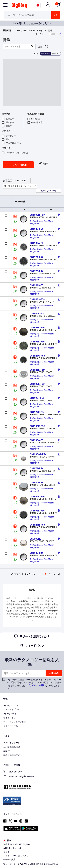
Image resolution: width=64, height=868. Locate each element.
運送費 (6, 751)
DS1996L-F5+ (37, 342)
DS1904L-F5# (37, 313)
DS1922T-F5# (37, 398)
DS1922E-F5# (37, 412)
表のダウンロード (49, 191)
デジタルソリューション (15, 722)
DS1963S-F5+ (37, 299)
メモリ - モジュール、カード (29, 31)
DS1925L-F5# (37, 370)
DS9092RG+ (36, 539)
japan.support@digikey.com (19, 777)
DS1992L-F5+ (37, 497)
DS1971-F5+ (36, 257)
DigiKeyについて (11, 705)
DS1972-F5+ (36, 468)
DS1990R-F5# (37, 215)
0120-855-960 (13, 772)
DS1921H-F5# (37, 525)
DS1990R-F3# (37, 426)
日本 (7, 841)
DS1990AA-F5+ (38, 454)
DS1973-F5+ (36, 271)
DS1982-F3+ (36, 553)
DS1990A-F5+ (37, 243)
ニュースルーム (11, 726)
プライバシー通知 (36, 685)
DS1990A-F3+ (37, 440)
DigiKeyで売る (10, 714)
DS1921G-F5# (37, 356)
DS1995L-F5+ (37, 511)
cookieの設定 (9, 860)
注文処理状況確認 (12, 747)
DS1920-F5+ (36, 482)
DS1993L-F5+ (37, 328)
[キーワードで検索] (16, 46)
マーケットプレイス (13, 710)
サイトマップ (10, 718)
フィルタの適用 (18, 165)
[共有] (59, 34)
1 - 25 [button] (16, 181)
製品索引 (7, 31)
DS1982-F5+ (36, 229)
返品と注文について (13, 755)
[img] (19, 6)
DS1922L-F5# (37, 384)
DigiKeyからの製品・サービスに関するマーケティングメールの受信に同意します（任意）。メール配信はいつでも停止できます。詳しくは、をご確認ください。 (34, 684)
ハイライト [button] (19, 186)
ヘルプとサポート (12, 743)
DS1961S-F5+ (37, 285)
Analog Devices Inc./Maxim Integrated (42, 222)
